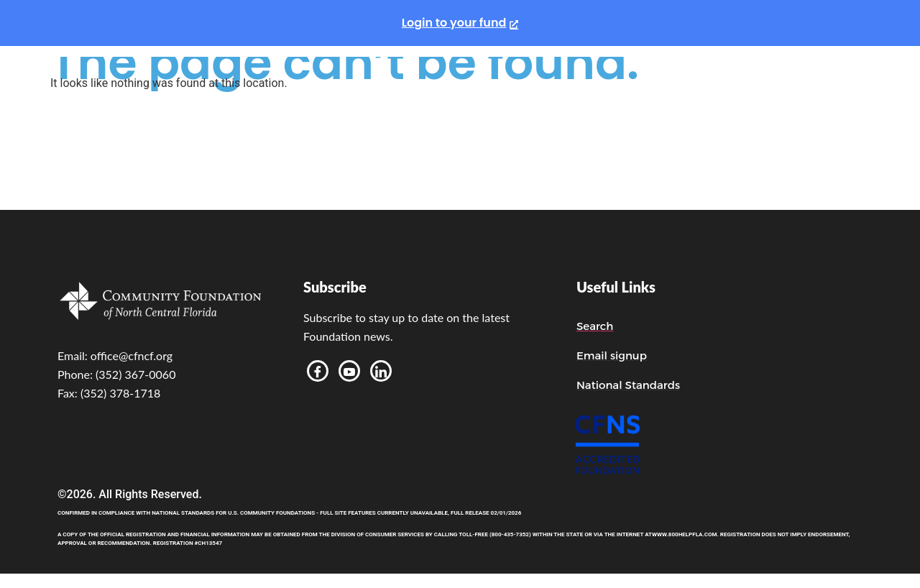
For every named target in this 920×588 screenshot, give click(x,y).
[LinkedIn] (381, 371)
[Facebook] (318, 371)
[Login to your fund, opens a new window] (460, 23)
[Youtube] (349, 371)
